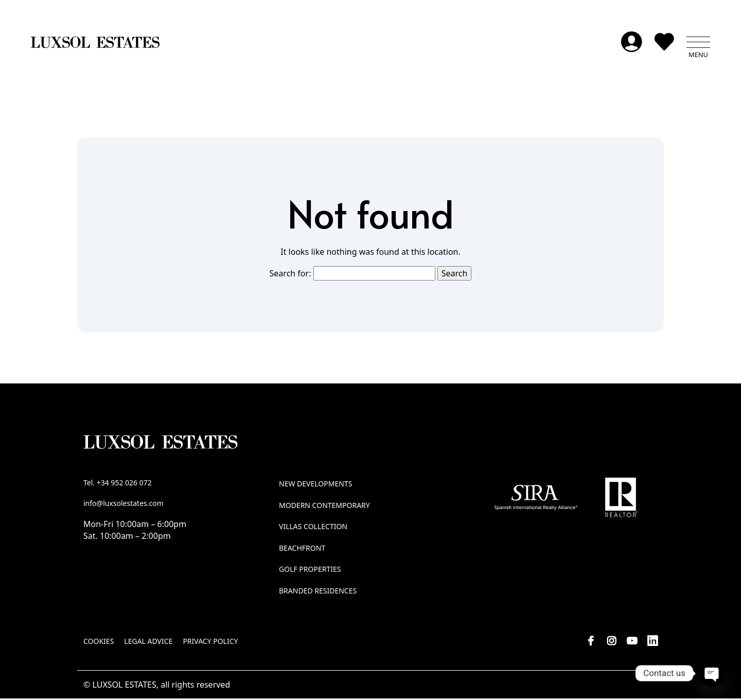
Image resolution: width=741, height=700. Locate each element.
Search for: (290, 274)
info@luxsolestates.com (123, 504)
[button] (698, 44)
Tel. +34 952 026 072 (118, 484)
